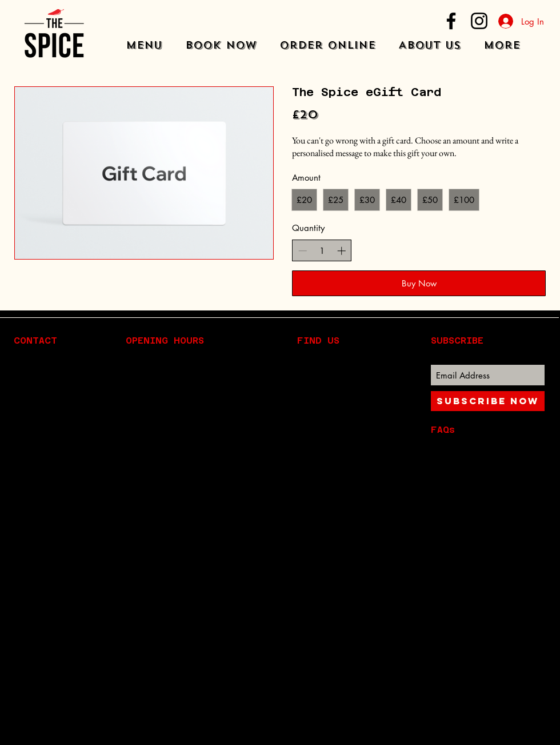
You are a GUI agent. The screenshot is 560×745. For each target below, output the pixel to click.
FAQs (443, 430)
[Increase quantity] (341, 251)
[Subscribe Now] (488, 401)
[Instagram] (479, 21)
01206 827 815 (65, 461)
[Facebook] (451, 21)
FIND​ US (318, 340)
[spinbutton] (322, 251)
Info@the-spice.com (71, 447)
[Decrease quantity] (303, 251)
